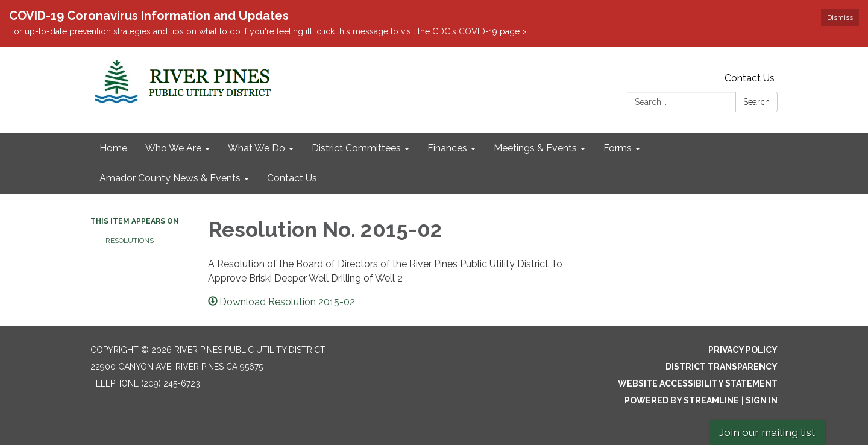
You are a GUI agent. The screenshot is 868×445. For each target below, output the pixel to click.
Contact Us (750, 78)
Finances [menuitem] (447, 148)
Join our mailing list (767, 432)
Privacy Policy (743, 350)
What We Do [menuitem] (256, 148)
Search (756, 102)
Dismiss (840, 17)
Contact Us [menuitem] (292, 178)
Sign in (762, 400)
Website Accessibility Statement (698, 383)
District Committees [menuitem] (356, 148)
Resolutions (130, 241)
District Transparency (722, 367)
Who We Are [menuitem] (173, 148)
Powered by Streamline (682, 400)
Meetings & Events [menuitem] (535, 148)
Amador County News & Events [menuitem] (170, 178)
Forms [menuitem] (618, 148)
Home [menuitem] (113, 148)
